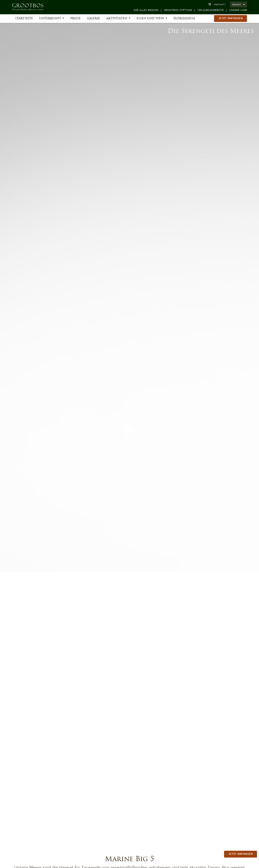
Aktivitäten (117, 20)
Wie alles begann (146, 10)
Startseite (24, 20)
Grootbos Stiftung (178, 10)
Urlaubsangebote (211, 10)
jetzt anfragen (241, 854)
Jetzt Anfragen (230, 20)
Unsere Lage (238, 10)
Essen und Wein (150, 20)
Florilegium (184, 20)
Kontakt (219, 5)
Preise (75, 20)
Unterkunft (50, 20)
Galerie (93, 20)
